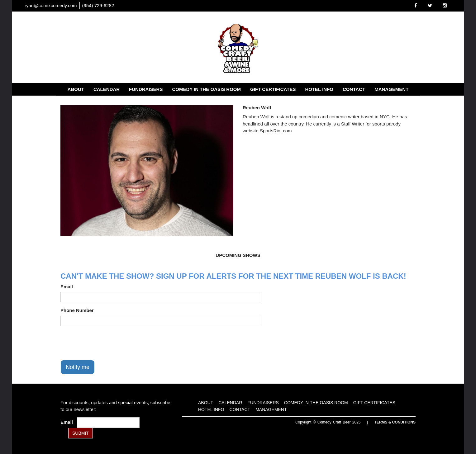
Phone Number (77, 310)
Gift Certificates (273, 89)
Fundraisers (146, 89)
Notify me (78, 367)
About (76, 89)
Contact (354, 89)
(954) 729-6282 (98, 5)
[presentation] (108, 343)
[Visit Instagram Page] (445, 5)
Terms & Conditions (395, 422)
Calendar (107, 89)
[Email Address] (108, 423)
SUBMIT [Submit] (81, 433)
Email (67, 287)
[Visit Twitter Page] (430, 5)
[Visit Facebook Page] (416, 5)
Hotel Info (319, 89)
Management (391, 89)
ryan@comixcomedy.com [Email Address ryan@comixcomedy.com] (51, 5)
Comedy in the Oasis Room (206, 89)
